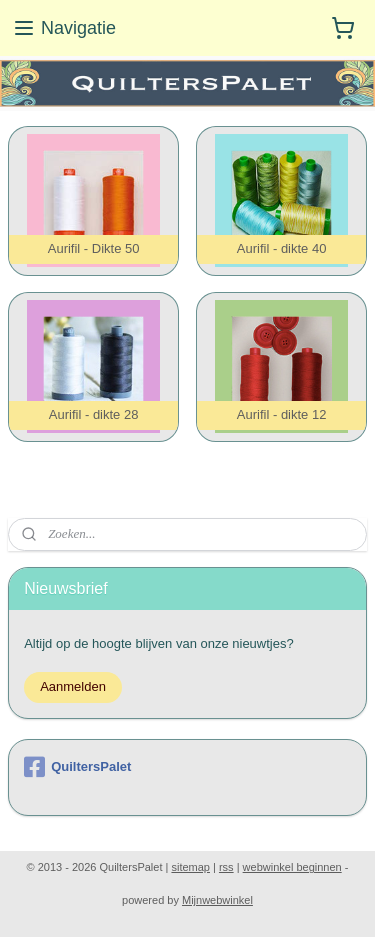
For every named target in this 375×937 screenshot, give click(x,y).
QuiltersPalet (77, 767)
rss (226, 867)
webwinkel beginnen (292, 867)
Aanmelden (73, 686)
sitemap (190, 867)
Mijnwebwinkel (217, 900)
